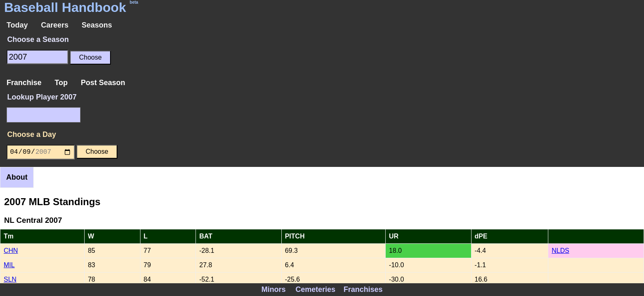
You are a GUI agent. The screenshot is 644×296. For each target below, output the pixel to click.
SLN (10, 279)
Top (61, 83)
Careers (55, 25)
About (17, 177)
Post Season (103, 83)
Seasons (97, 25)
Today (17, 25)
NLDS (560, 251)
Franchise (24, 83)
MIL (9, 265)
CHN (11, 251)
